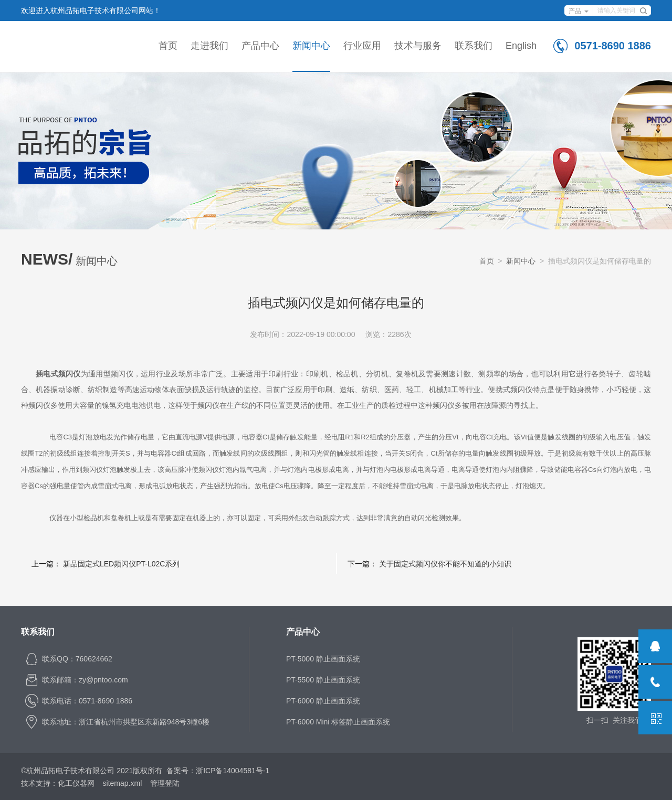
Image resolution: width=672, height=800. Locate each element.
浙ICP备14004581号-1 (233, 771)
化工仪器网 (76, 783)
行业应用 (362, 46)
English (521, 46)
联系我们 (474, 46)
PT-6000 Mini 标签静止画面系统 (338, 722)
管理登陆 (165, 783)
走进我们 (209, 46)
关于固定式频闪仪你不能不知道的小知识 (445, 564)
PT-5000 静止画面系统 (323, 659)
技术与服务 (418, 46)
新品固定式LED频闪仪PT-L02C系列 (121, 564)
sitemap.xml (123, 783)
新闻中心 (311, 46)
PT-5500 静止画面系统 (323, 680)
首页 (168, 46)
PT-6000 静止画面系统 (323, 701)
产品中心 (260, 46)
